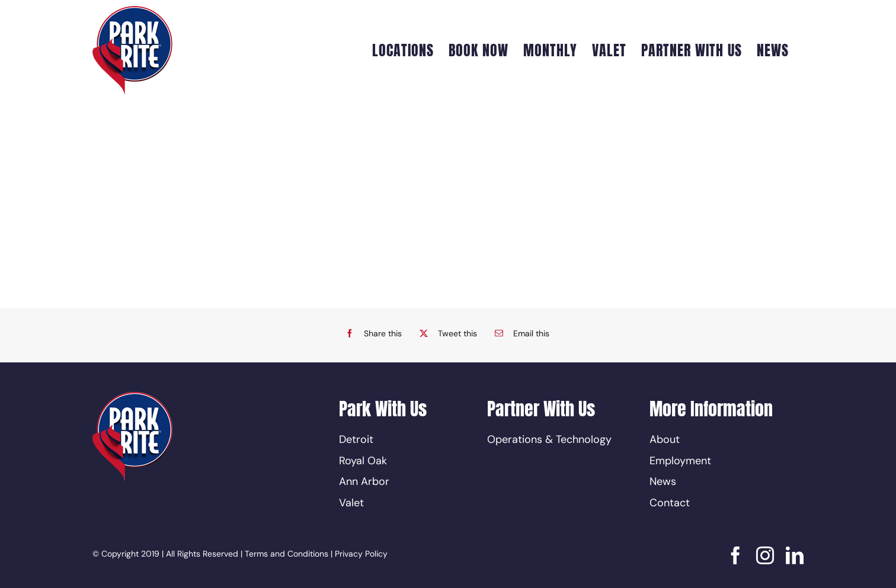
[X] (445, 333)
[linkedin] (795, 555)
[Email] (519, 333)
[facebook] (735, 555)
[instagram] (765, 555)
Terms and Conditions (287, 554)
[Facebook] (371, 333)
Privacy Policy (361, 554)
